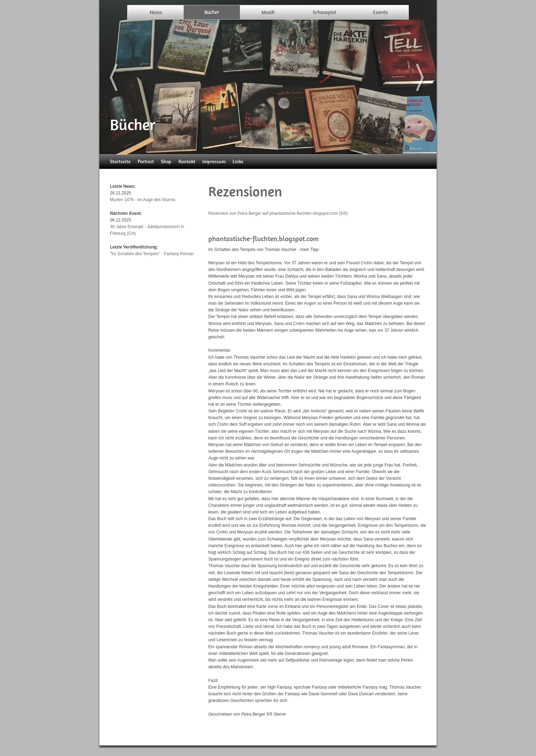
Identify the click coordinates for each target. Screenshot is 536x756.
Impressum (214, 162)
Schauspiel (324, 12)
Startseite (120, 162)
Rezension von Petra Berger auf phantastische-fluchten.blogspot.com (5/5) (278, 213)
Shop (166, 162)
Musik (268, 12)
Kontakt (187, 162)
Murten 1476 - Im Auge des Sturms (143, 200)
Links (238, 162)
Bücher (212, 12)
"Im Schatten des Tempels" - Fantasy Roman (152, 254)
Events (380, 12)
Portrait (146, 162)
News (156, 12)
